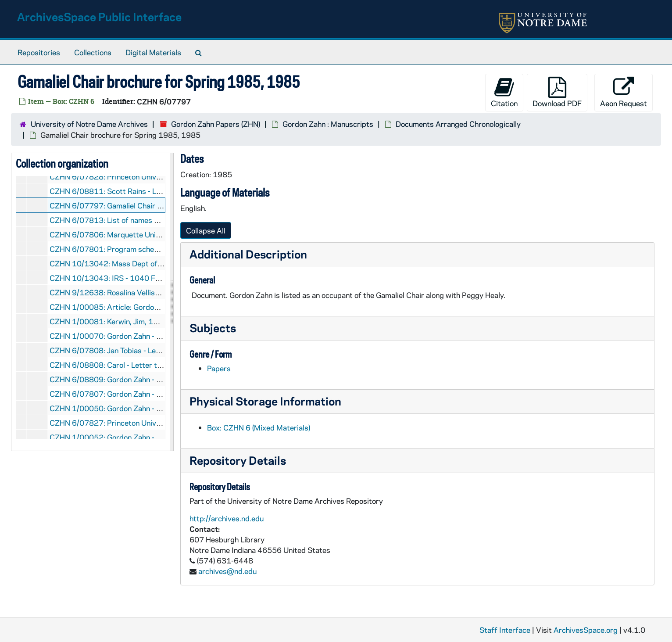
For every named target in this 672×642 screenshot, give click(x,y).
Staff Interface (505, 630)
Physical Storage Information (265, 401)
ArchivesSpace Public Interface (99, 16)
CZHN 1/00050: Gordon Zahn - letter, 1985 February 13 (145, 408)
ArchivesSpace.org (586, 630)
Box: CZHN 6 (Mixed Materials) (259, 427)
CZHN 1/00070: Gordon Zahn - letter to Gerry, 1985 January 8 (156, 336)
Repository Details (238, 460)
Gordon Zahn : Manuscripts (328, 124)
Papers (219, 368)
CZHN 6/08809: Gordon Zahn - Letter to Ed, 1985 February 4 (154, 379)
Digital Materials (153, 52)
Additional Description (248, 254)
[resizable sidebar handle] (172, 302)
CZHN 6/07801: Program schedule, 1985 (120, 249)
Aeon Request (624, 92)
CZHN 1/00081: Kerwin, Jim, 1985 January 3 (126, 321)
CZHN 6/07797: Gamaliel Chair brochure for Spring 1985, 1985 (158, 205)
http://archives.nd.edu (227, 518)
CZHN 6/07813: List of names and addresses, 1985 (138, 220)
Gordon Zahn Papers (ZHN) (216, 124)
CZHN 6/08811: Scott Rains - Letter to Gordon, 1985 (140, 191)
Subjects (213, 328)
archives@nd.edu (227, 571)
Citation (504, 92)
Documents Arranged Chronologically (458, 124)
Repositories (39, 52)
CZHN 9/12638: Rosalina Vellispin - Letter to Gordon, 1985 (150, 292)
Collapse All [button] (206, 230)
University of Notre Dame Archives (89, 124)
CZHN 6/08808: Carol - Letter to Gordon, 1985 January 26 (150, 365)
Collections (93, 52)
